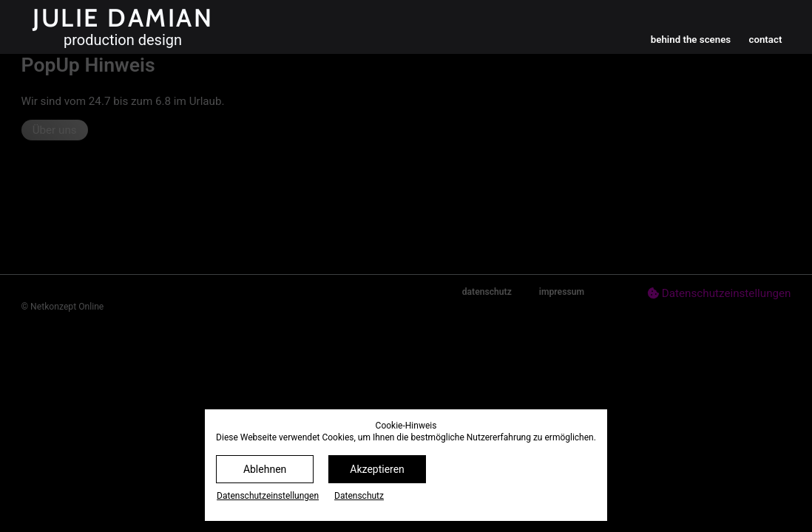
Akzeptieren (377, 469)
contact (765, 40)
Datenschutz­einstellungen (268, 496)
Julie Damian (123, 18)
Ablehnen (265, 469)
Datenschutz (359, 496)
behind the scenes (691, 40)
